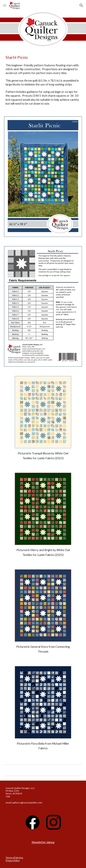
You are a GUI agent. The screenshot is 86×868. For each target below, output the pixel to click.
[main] (43, 80)
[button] (5, 5)
